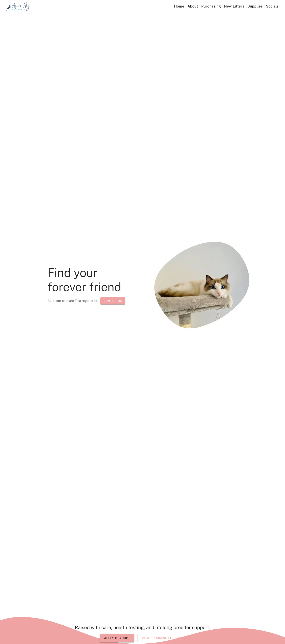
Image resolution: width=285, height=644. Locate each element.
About (193, 6)
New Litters (234, 6)
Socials (272, 6)
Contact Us (113, 301)
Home (179, 6)
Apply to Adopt (117, 638)
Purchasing (211, 6)
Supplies (255, 6)
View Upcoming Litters (161, 638)
